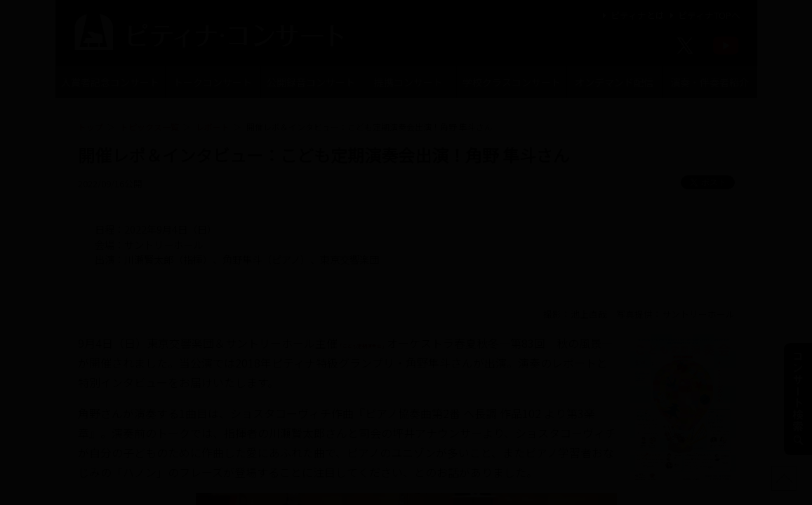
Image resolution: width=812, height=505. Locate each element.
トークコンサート (213, 82)
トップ (91, 127)
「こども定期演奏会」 (394, 343)
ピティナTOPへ (704, 15)
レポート (213, 127)
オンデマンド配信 (614, 82)
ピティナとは (632, 15)
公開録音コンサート (311, 82)
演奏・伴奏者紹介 (710, 82)
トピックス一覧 (149, 127)
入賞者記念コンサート (110, 82)
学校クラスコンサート (512, 82)
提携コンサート (408, 82)
